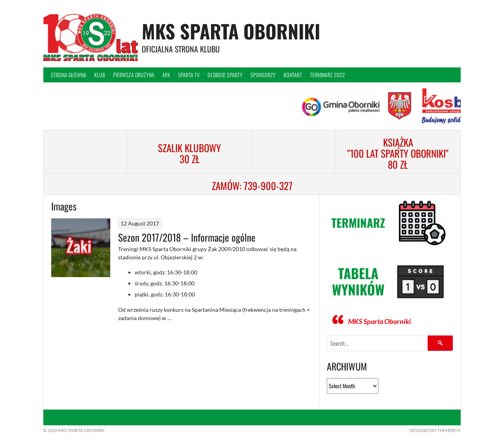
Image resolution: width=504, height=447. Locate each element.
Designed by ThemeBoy (435, 430)
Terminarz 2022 (327, 75)
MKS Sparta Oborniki (231, 31)
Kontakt (293, 75)
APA (166, 75)
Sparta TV (189, 75)
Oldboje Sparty (225, 75)
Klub (100, 75)
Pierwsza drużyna (134, 75)
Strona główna (69, 75)
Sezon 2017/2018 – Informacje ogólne (187, 237)
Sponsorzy (263, 75)
